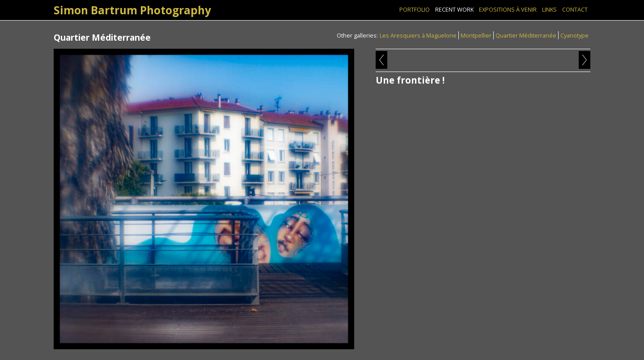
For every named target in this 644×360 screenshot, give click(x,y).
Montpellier (476, 35)
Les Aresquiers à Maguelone (418, 35)
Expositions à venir (508, 9)
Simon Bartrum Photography (132, 10)
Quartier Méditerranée (526, 35)
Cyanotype (574, 35)
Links (549, 9)
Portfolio (415, 9)
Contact (575, 9)
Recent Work (454, 9)
